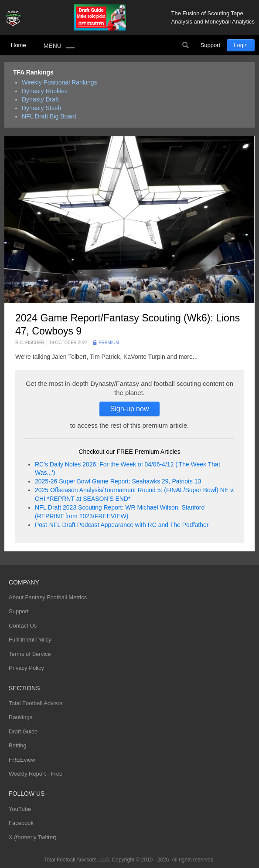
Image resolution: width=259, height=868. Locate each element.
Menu (53, 46)
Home (19, 45)
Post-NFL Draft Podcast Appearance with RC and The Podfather (122, 525)
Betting (17, 745)
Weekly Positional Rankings (60, 82)
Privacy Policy (26, 668)
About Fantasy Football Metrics (48, 597)
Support (211, 45)
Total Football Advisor (36, 703)
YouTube (20, 809)
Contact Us (23, 626)
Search (186, 45)
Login (241, 45)
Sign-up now (130, 409)
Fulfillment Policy (30, 640)
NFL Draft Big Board (49, 116)
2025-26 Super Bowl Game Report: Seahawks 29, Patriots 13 (118, 481)
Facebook (21, 823)
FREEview (22, 760)
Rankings (20, 717)
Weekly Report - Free (36, 774)
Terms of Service (30, 654)
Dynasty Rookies (45, 91)
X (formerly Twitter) (33, 837)
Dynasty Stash (41, 108)
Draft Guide (23, 731)
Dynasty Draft (40, 99)
